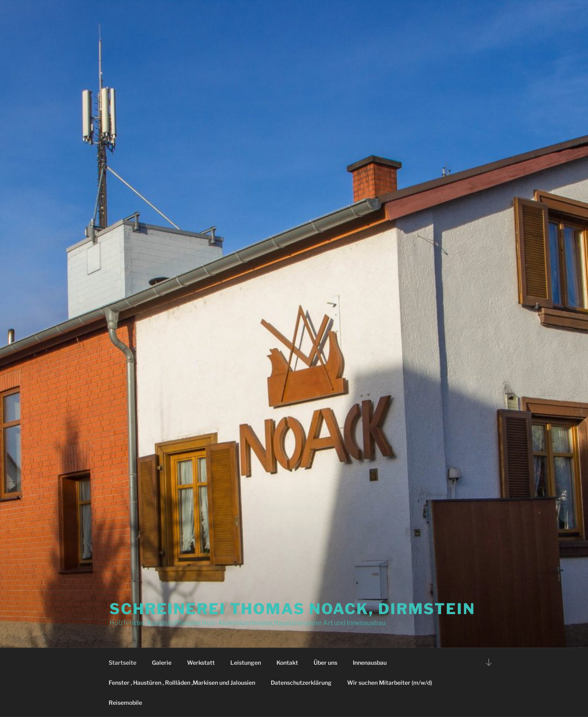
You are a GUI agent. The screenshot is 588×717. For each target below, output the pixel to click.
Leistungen (246, 662)
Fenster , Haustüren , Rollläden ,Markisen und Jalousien (182, 682)
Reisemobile (125, 703)
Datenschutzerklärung (301, 682)
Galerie (162, 662)
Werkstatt (201, 662)
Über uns (325, 662)
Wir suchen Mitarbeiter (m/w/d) (390, 682)
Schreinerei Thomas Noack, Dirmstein (292, 609)
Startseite (122, 662)
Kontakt (287, 662)
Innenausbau (370, 662)
